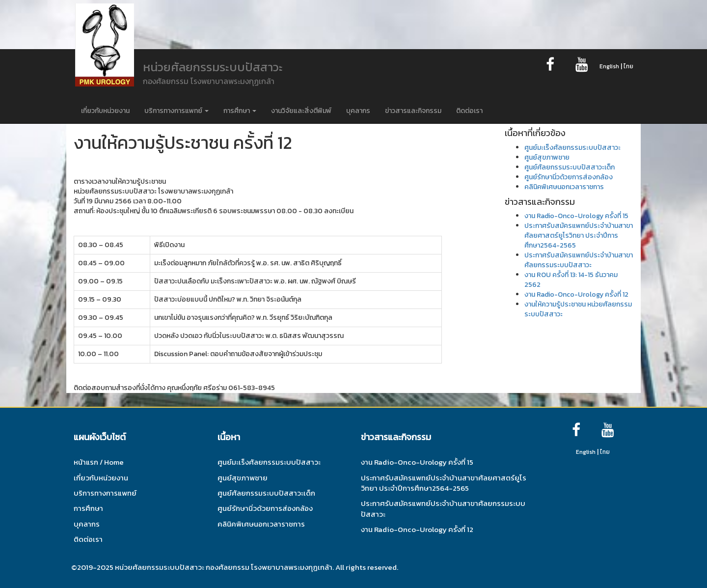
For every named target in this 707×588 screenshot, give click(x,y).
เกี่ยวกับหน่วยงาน (105, 111)
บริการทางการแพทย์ (177, 111)
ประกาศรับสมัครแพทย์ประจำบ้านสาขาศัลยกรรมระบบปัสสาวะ (579, 260)
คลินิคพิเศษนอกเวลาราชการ (564, 187)
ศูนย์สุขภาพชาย (547, 157)
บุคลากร (358, 111)
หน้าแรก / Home (99, 462)
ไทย (628, 66)
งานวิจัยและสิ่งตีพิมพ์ (301, 111)
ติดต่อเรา (469, 111)
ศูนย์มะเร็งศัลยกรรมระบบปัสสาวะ (572, 148)
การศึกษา (240, 111)
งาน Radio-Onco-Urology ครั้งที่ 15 (576, 216)
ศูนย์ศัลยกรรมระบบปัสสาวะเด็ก (570, 167)
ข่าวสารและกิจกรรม (413, 111)
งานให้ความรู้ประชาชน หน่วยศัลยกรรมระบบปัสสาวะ (578, 309)
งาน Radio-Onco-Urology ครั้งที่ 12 (576, 294)
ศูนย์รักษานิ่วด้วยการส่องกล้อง (569, 177)
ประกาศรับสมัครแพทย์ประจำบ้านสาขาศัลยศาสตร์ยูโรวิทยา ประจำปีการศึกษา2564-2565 (579, 236)
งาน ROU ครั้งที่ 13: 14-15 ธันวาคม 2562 (571, 280)
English (609, 66)
